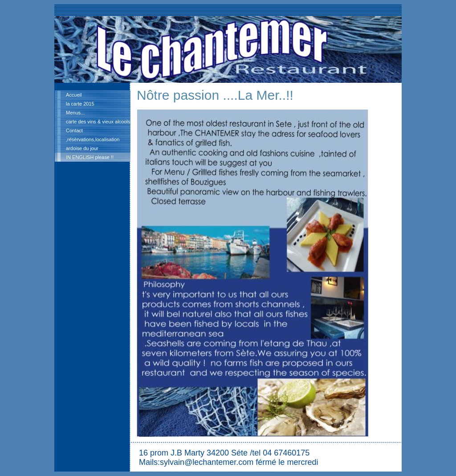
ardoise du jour (82, 148)
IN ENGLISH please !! (90, 157)
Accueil (74, 95)
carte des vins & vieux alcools (98, 122)
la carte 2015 (80, 104)
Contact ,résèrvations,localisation (93, 135)
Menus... (75, 113)
